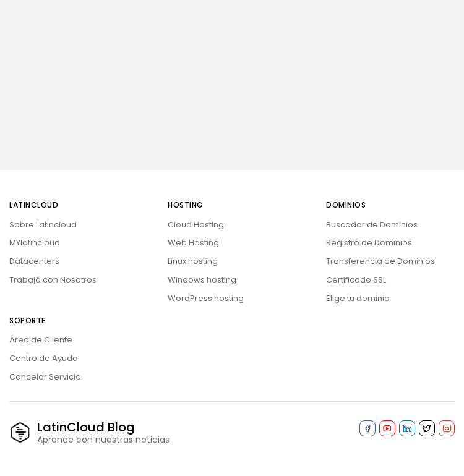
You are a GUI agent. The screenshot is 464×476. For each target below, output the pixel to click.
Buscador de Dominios (372, 225)
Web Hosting (193, 243)
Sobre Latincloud (43, 225)
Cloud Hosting (196, 225)
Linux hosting (193, 261)
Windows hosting (202, 280)
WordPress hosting (206, 298)
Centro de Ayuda (44, 358)
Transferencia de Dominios (380, 261)
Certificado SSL (356, 280)
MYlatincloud (35, 243)
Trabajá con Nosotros (53, 280)
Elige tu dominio (358, 298)
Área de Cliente (41, 340)
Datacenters (34, 261)
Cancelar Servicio (45, 377)
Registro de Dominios (369, 243)
